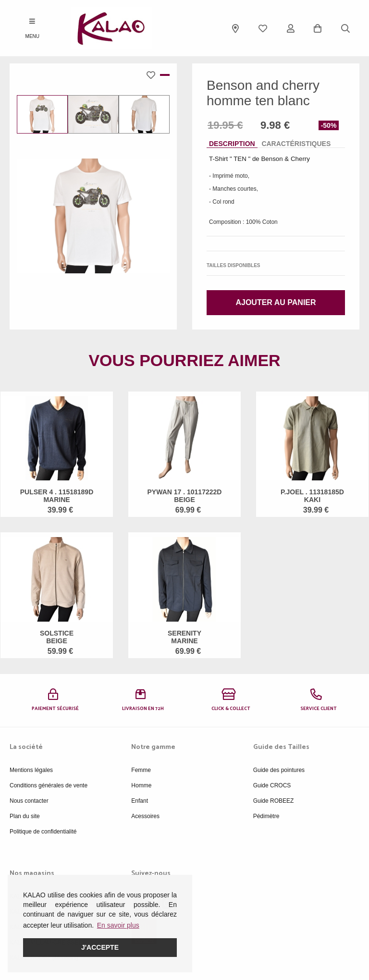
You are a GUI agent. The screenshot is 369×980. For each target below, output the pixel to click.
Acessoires (145, 816)
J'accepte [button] (100, 947)
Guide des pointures (279, 770)
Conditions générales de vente (49, 785)
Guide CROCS (272, 785)
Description (232, 144)
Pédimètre (266, 816)
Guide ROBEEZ (274, 801)
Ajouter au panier (276, 302)
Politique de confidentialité (43, 832)
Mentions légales (31, 770)
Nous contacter (29, 801)
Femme (141, 770)
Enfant (140, 801)
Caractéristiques (296, 144)
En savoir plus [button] (118, 925)
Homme (141, 785)
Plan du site (25, 816)
